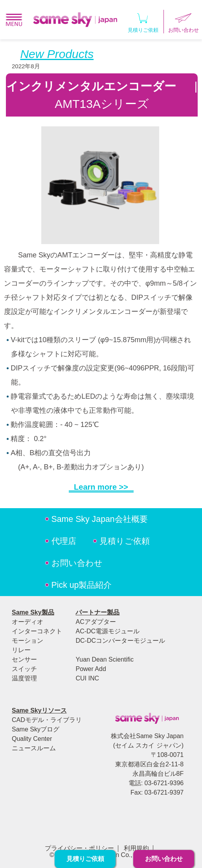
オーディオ (28, 622)
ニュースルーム (34, 748)
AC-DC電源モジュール (107, 631)
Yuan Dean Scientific (105, 659)
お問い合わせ (77, 563)
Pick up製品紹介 (82, 585)
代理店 (64, 541)
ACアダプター (95, 622)
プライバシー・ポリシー (79, 848)
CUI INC (87, 678)
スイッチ (24, 669)
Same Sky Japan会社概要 (100, 519)
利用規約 (136, 848)
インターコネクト (37, 631)
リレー (21, 650)
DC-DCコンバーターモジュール (120, 641)
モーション (28, 641)
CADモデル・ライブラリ (47, 720)
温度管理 (24, 678)
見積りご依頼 (143, 21)
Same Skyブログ (36, 729)
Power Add (91, 669)
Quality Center (32, 739)
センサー (24, 659)
